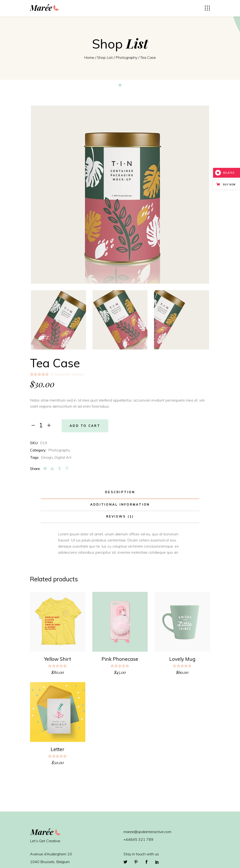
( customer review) (67, 374)
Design (47, 457)
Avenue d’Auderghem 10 (51, 854)
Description (120, 492)
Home (89, 57)
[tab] (120, 493)
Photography (126, 57)
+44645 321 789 (138, 839)
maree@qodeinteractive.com (147, 832)
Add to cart (85, 426)
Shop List (105, 57)
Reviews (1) (120, 516)
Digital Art (63, 457)
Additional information (120, 504)
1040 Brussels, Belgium (50, 862)
